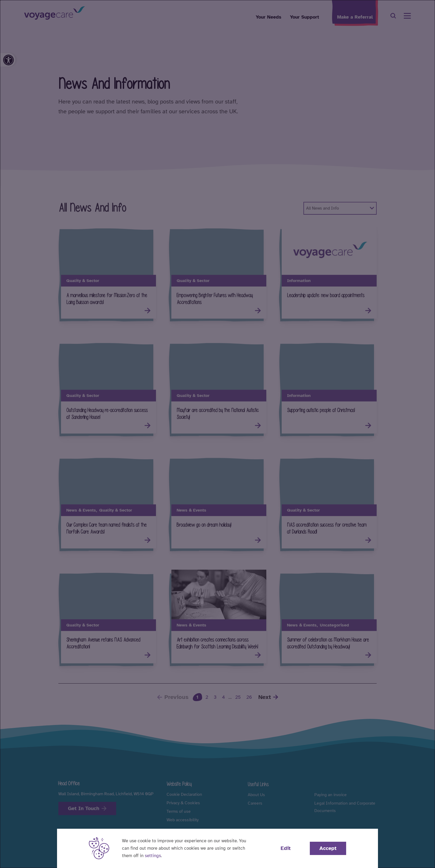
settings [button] (153, 856)
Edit (286, 848)
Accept (328, 848)
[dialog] (217, 434)
